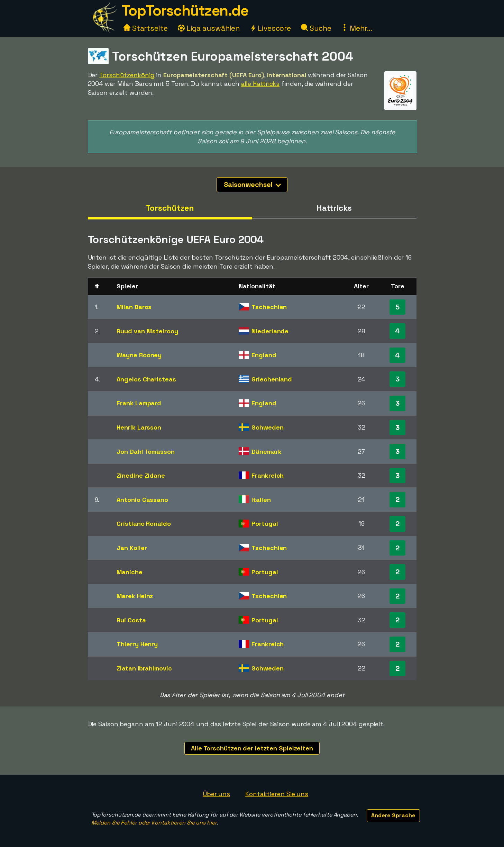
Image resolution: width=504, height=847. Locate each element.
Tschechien (269, 307)
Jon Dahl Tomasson (145, 452)
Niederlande (270, 331)
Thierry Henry (137, 644)
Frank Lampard (139, 403)
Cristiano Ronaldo (144, 524)
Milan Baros (134, 307)
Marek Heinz (135, 596)
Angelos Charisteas (146, 379)
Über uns (216, 794)
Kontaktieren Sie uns (277, 794)
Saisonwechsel (252, 184)
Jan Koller (132, 548)
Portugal (265, 524)
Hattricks (334, 208)
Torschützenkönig (127, 75)
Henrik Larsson (139, 427)
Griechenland (272, 379)
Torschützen (170, 208)
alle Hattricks (260, 84)
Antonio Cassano (142, 500)
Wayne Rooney (139, 355)
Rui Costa (131, 620)
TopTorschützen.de (185, 11)
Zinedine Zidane (141, 475)
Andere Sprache (393, 815)
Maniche (129, 572)
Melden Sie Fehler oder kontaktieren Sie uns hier (154, 823)
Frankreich (268, 475)
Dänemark (266, 452)
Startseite (146, 28)
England (264, 355)
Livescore (270, 28)
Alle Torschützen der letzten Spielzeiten (252, 748)
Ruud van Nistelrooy (147, 331)
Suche (316, 28)
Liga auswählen (209, 28)
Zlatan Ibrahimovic (144, 668)
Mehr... (356, 28)
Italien (261, 500)
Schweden (267, 427)
